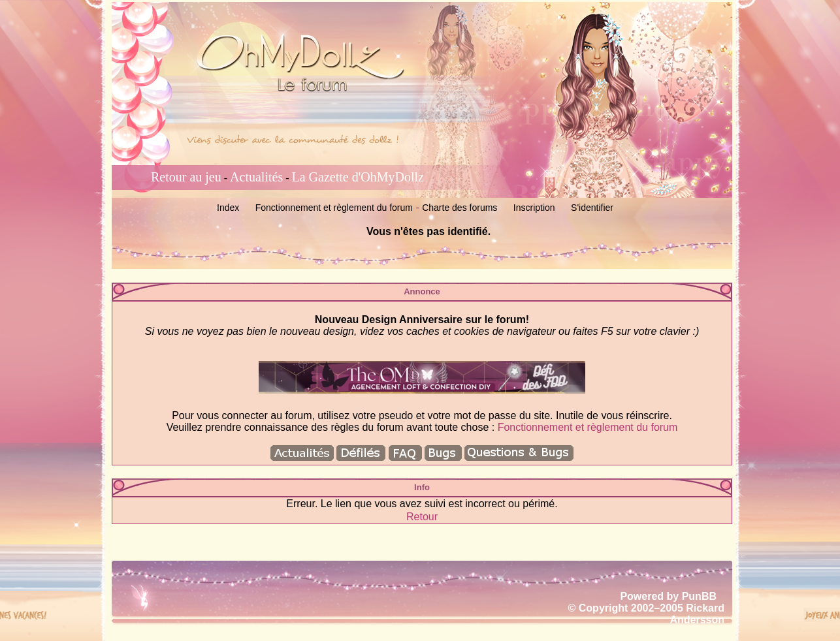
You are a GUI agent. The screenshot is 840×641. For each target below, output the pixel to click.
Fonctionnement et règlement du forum (334, 208)
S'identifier (592, 208)
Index (228, 208)
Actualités (256, 177)
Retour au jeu (186, 177)
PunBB (699, 596)
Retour (422, 517)
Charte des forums (460, 208)
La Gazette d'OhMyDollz (358, 177)
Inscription (534, 208)
